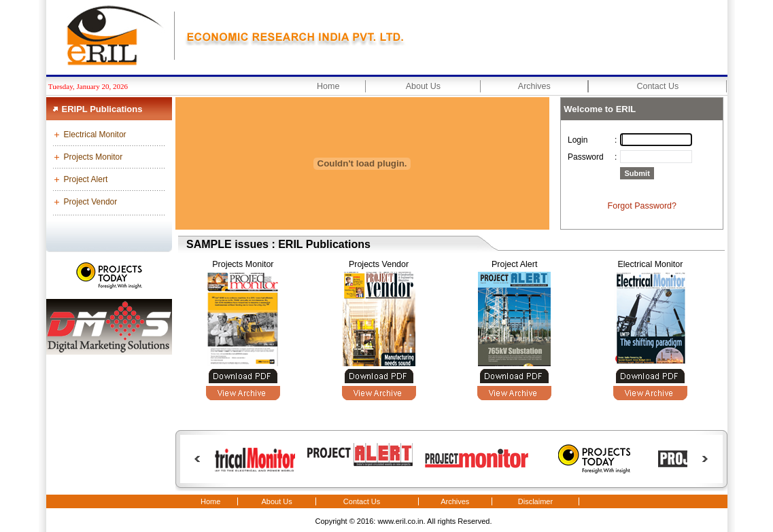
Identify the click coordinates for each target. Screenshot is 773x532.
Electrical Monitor (95, 135)
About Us (423, 86)
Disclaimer (535, 501)
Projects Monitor (93, 157)
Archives (534, 86)
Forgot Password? (642, 206)
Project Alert (86, 179)
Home (328, 86)
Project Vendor (91, 202)
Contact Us (657, 86)
